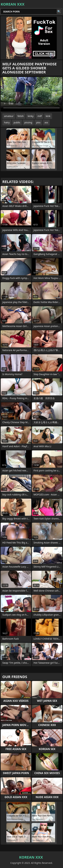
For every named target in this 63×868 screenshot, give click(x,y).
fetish (21, 116)
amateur (9, 116)
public (17, 122)
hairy (7, 122)
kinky (31, 116)
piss (38, 122)
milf (40, 116)
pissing (28, 122)
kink (48, 116)
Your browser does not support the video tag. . (32, 94)
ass (46, 122)
